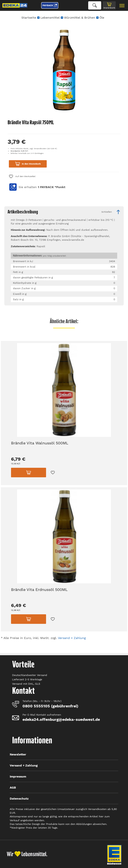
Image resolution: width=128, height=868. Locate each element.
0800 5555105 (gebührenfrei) (50, 706)
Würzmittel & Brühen (80, 18)
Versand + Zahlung (72, 638)
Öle (102, 18)
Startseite (29, 18)
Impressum (18, 776)
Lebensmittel (50, 18)
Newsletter (18, 754)
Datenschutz (19, 799)
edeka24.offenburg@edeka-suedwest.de (61, 719)
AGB (13, 787)
